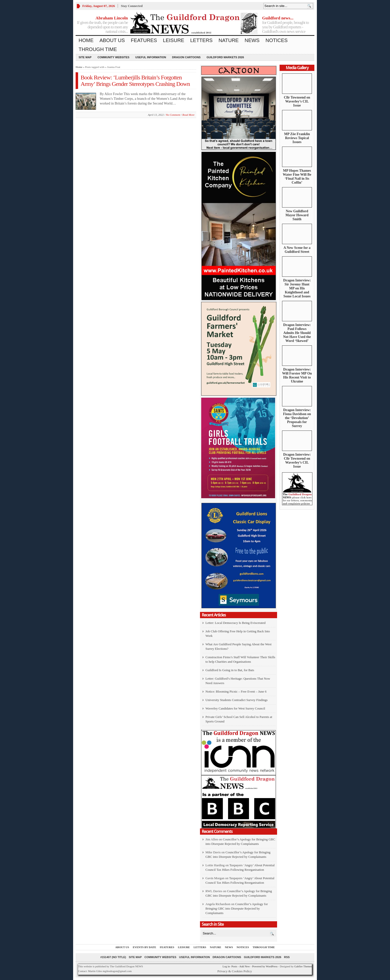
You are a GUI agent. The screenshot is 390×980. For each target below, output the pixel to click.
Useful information (151, 57)
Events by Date (145, 947)
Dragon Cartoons (186, 57)
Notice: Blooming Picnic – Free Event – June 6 (236, 691)
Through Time (98, 49)
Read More (188, 115)
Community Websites (113, 57)
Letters (201, 40)
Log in (226, 966)
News (252, 40)
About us (112, 40)
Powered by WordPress (265, 966)
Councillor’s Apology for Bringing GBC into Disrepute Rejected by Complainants (237, 908)
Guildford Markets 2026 (225, 57)
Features (144, 40)
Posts (234, 966)
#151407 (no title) (113, 957)
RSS (287, 957)
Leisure (174, 40)
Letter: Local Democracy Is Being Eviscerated (235, 623)
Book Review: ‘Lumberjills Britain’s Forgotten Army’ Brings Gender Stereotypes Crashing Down (135, 81)
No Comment (173, 115)
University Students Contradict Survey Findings (237, 700)
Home (86, 40)
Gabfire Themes (303, 966)
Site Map (85, 57)
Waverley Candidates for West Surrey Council (235, 708)
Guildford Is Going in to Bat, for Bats (230, 670)
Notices (276, 40)
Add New (244, 966)
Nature (229, 40)
